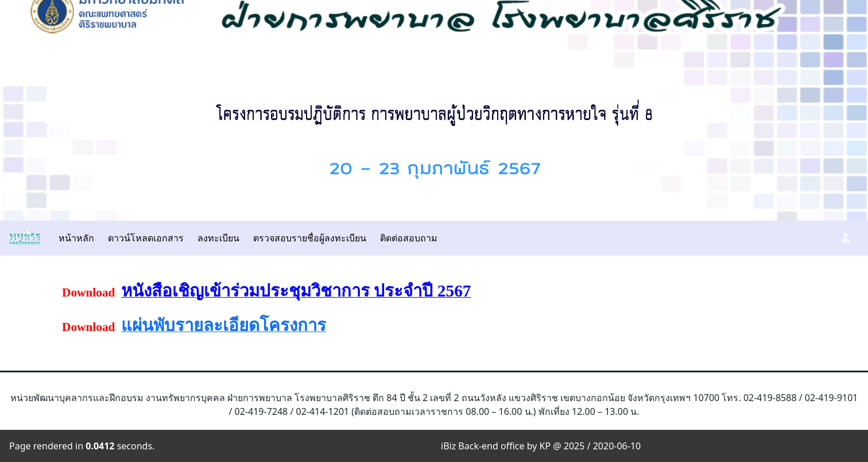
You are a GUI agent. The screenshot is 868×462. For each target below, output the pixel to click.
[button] (846, 238)
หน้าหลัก (76, 238)
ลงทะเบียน (218, 238)
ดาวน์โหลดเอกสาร (146, 238)
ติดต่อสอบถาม (409, 238)
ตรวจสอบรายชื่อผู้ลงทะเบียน (310, 238)
